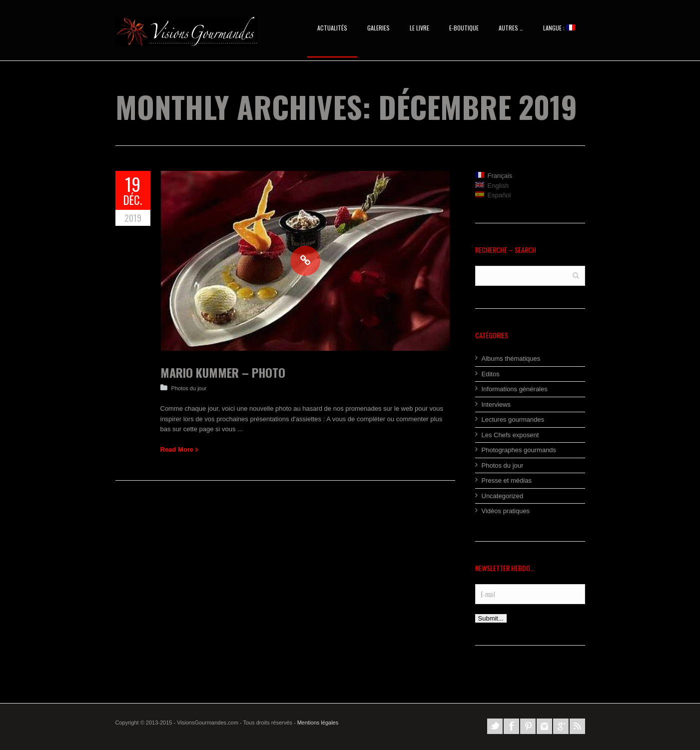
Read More (177, 449)
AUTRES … (511, 28)
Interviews (496, 404)
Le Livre (419, 28)
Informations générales (515, 389)
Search (576, 275)
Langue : (559, 28)
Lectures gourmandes (513, 419)
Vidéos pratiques (506, 511)
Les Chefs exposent (510, 435)
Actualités (332, 28)
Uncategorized (503, 496)
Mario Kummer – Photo (223, 372)
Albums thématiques (511, 359)
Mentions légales (318, 723)
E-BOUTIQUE (464, 28)
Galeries (378, 28)
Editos (491, 374)
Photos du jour (189, 388)
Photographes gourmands (519, 450)
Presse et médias (507, 480)
